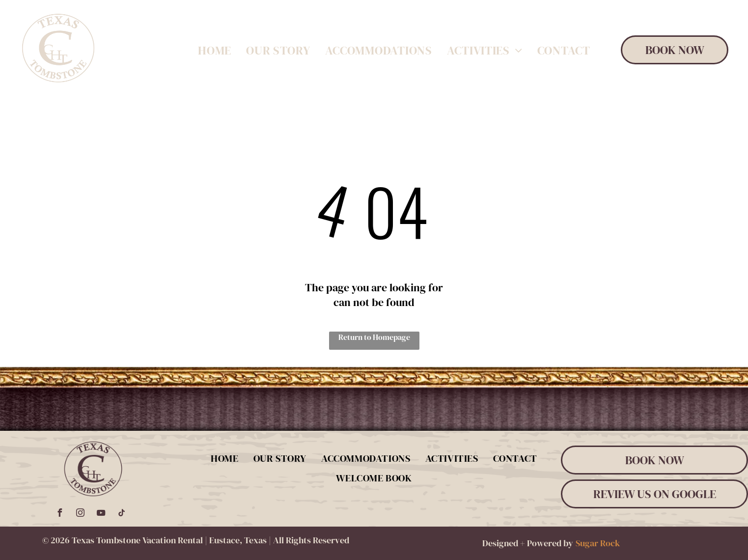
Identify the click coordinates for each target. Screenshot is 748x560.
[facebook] (59, 514)
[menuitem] (215, 51)
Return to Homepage (374, 337)
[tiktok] (121, 514)
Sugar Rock (598, 543)
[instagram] (80, 514)
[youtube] (101, 514)
